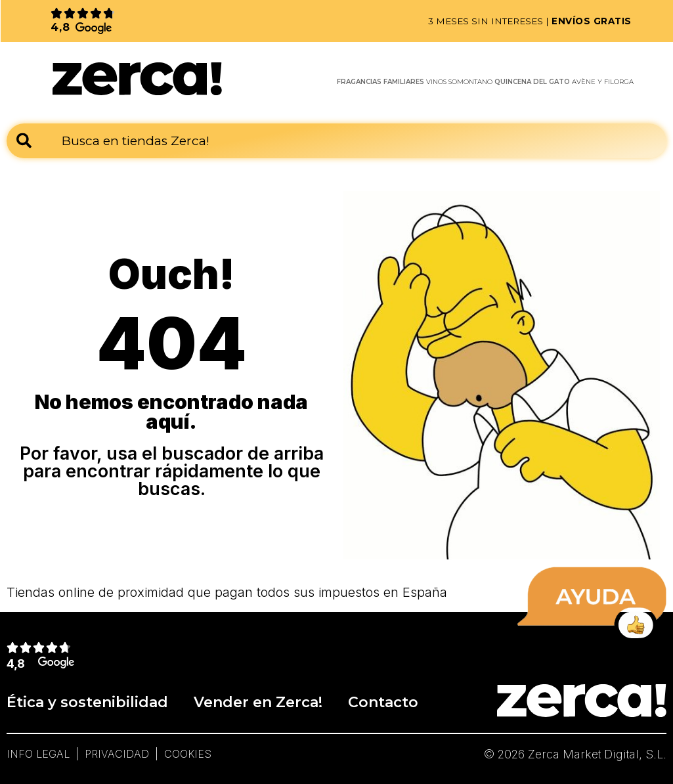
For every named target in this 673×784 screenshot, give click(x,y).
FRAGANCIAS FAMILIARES (380, 82)
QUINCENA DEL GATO (532, 82)
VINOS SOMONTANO (459, 82)
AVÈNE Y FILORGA (603, 82)
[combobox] (336, 141)
